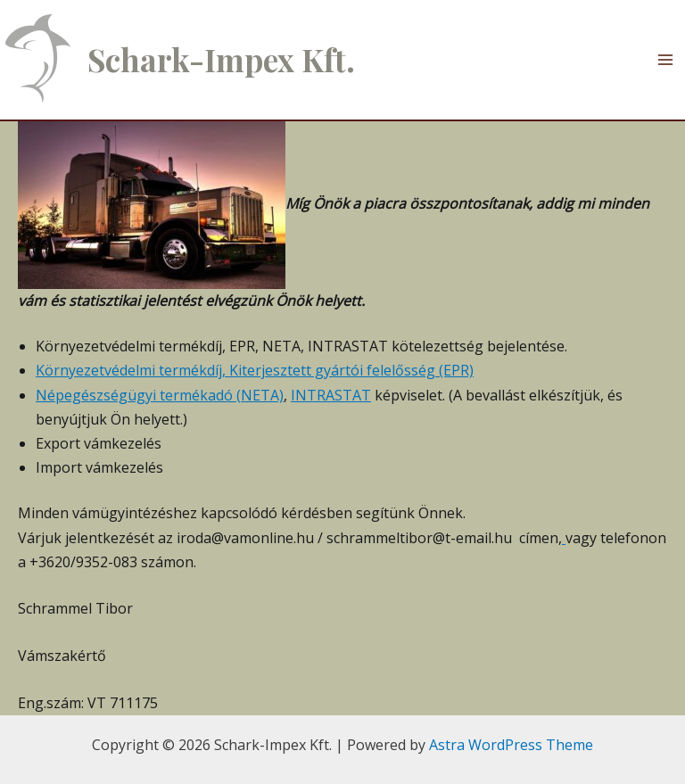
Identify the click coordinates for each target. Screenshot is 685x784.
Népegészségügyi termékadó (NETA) (160, 395)
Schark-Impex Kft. (221, 59)
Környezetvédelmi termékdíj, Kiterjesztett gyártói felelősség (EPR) (255, 370)
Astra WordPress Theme (511, 745)
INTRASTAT (331, 395)
